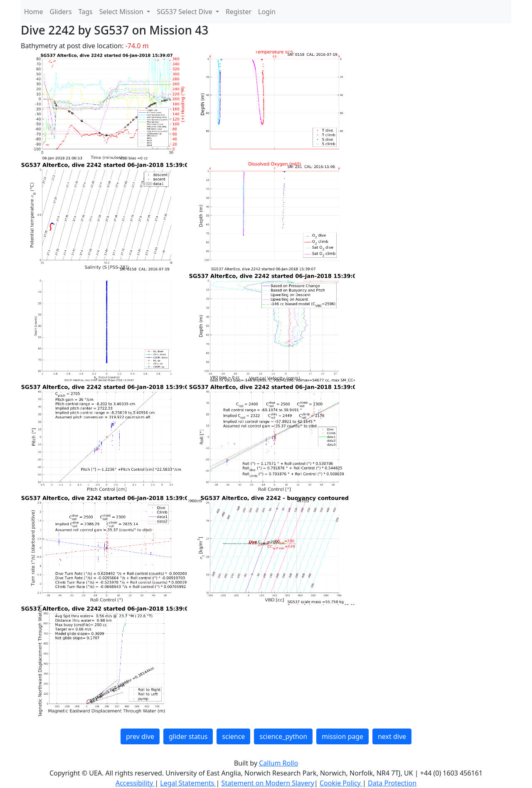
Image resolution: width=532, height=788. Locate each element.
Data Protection (392, 783)
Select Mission (122, 12)
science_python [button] (283, 736)
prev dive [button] (140, 736)
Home (34, 12)
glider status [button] (188, 736)
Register (239, 12)
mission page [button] (342, 736)
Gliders (61, 12)
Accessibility (135, 783)
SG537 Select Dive (185, 12)
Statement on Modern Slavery (268, 783)
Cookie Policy (341, 783)
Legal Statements (188, 783)
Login (267, 12)
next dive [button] (392, 736)
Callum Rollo (278, 763)
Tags (86, 12)
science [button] (233, 736)
